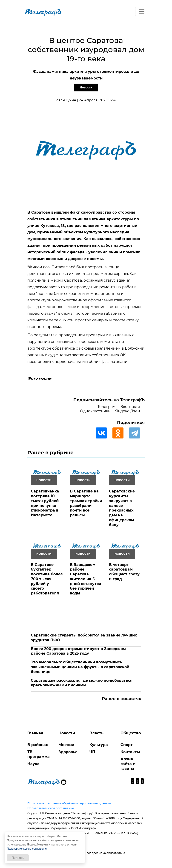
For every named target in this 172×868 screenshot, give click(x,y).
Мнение (66, 745)
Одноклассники (95, 411)
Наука (33, 764)
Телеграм (107, 407)
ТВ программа (39, 754)
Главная (35, 733)
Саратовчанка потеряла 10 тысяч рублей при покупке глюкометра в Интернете (45, 503)
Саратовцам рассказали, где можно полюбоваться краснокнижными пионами (82, 683)
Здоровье (68, 752)
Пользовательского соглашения (27, 849)
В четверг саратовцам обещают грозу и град (124, 572)
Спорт (127, 745)
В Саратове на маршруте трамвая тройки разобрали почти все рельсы (86, 503)
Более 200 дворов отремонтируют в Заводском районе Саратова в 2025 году (78, 651)
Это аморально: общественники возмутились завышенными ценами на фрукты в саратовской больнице (80, 667)
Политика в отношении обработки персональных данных (69, 803)
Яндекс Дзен (128, 411)
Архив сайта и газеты (128, 764)
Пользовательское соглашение (51, 808)
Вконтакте (130, 407)
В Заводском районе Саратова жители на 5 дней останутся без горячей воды (85, 579)
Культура (99, 745)
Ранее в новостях (122, 699)
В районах (38, 745)
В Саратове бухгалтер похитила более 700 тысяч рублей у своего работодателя (47, 579)
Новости (86, 87)
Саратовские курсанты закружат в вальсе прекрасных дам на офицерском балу (122, 508)
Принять (18, 858)
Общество (131, 733)
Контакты (130, 752)
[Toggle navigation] (142, 11)
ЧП (92, 752)
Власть (96, 733)
